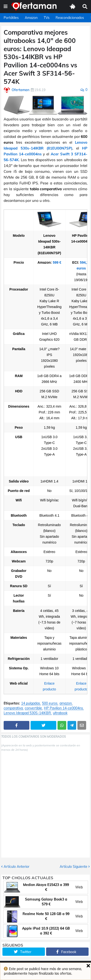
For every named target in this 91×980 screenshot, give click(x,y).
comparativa (13, 708)
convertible (33, 708)
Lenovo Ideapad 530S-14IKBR (27, 713)
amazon (66, 703)
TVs (47, 18)
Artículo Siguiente (74, 867)
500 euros (50, 703)
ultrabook (60, 713)
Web (79, 887)
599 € (57, 262)
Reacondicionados (70, 18)
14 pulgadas (31, 703)
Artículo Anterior (17, 867)
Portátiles (11, 18)
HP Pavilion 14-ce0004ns (63, 708)
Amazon (31, 18)
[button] (6, 7)
